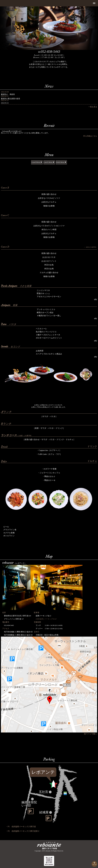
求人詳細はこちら (90, 136)
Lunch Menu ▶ (49, 162)
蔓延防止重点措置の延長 (10, 99)
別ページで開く (91, 734)
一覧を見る (93, 107)
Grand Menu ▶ (37, 162)
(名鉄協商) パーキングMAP (45, 619)
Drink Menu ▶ (61, 162)
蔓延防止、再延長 (8, 94)
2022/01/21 (5, 103)
